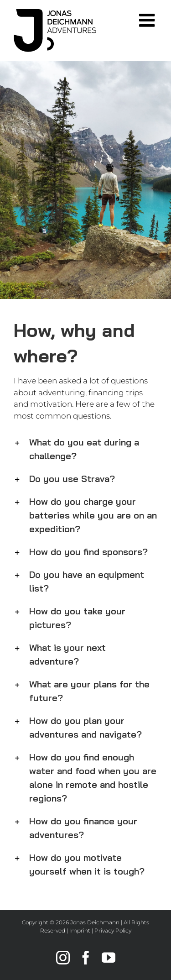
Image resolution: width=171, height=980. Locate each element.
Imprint (80, 930)
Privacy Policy (113, 930)
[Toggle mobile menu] (148, 20)
